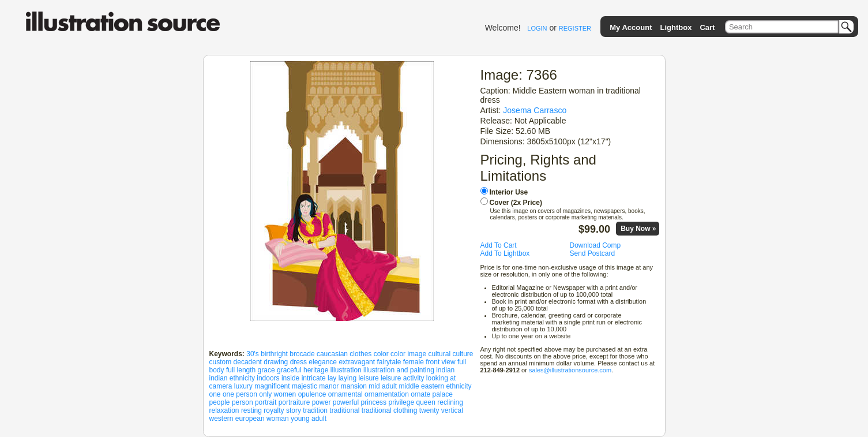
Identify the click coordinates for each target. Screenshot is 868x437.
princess (373, 402)
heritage (316, 370)
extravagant (357, 362)
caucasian (332, 354)
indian (445, 370)
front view (440, 362)
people (220, 402)
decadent (248, 362)
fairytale (389, 362)
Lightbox (676, 27)
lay (332, 378)
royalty (274, 410)
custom (221, 362)
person (243, 402)
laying (347, 378)
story (294, 410)
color (381, 354)
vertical (452, 410)
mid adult (383, 386)
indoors (268, 378)
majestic (305, 386)
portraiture (294, 402)
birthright (274, 354)
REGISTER (575, 28)
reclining (450, 402)
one (215, 394)
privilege (401, 402)
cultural (439, 354)
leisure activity (402, 378)
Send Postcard (593, 253)
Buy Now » (638, 229)
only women (277, 394)
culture (463, 354)
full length (241, 370)
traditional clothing (390, 410)
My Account (631, 27)
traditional (344, 410)
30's (253, 354)
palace (443, 394)
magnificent (272, 386)
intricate (314, 378)
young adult (309, 419)
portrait (266, 402)
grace (266, 370)
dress (298, 362)
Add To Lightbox (505, 253)
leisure (368, 378)
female (414, 362)
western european (237, 419)
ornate (420, 394)
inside (290, 378)
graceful (289, 370)
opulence (312, 394)
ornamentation (387, 394)
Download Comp (595, 245)
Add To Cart (499, 245)
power (322, 402)
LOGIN (537, 28)
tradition (315, 410)
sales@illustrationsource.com (570, 370)
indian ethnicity (232, 378)
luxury (243, 386)
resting (251, 410)
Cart (707, 27)
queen (426, 402)
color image (408, 354)
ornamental (345, 394)
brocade (302, 354)
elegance (323, 362)
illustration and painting (399, 370)
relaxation (224, 410)
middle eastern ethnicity (435, 386)
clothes (360, 354)
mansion (354, 386)
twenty (429, 410)
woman (278, 419)
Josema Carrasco (535, 110)
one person (240, 394)
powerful (346, 402)
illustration (346, 370)
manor (329, 386)
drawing (276, 362)
